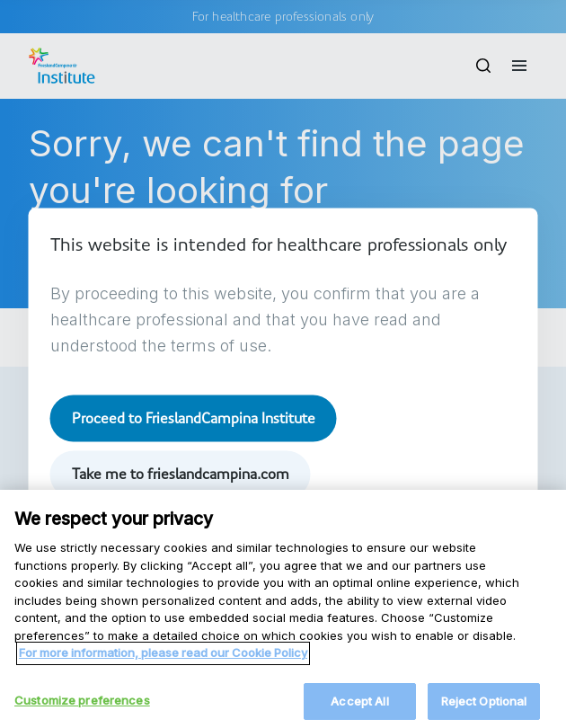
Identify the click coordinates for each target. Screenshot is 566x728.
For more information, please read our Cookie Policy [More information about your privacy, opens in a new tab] (163, 663)
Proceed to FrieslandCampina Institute (194, 417)
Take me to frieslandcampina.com (181, 474)
